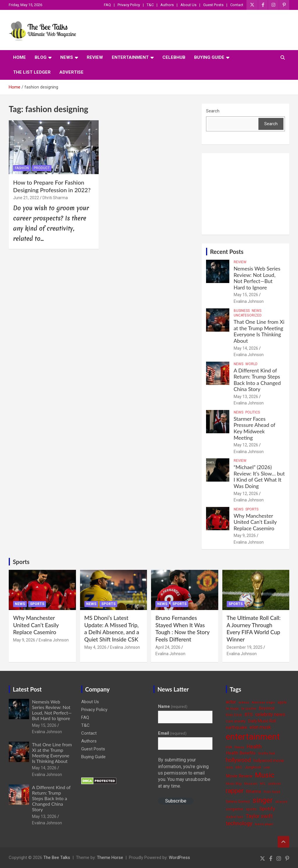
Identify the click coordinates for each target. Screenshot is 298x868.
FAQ (107, 5)
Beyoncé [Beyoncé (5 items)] (267, 708)
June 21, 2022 (26, 198)
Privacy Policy (129, 5)
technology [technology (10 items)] (239, 823)
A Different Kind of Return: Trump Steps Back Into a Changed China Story (257, 380)
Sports (252, 509)
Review (95, 57)
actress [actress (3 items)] (244, 702)
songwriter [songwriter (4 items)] (235, 809)
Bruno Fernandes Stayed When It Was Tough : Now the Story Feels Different (182, 629)
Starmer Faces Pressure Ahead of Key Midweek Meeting (254, 428)
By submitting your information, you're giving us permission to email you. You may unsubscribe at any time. (184, 773)
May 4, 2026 (95, 647)
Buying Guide (209, 57)
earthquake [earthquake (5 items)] (236, 727)
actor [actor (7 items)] (231, 702)
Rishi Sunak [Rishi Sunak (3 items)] (272, 792)
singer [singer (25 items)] (263, 800)
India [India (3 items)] (229, 767)
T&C (150, 5)
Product (42, 168)
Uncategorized (248, 315)
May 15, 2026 (246, 295)
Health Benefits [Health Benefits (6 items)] (241, 753)
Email (172, 733)
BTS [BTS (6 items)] (249, 715)
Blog (41, 57)
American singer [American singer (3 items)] (263, 702)
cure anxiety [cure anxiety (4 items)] (236, 721)
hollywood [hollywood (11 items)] (238, 760)
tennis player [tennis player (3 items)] (264, 824)
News (67, 57)
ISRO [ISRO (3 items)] (239, 767)
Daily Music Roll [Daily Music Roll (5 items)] (262, 721)
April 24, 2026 (168, 647)
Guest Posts (213, 5)
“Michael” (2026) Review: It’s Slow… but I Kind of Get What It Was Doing (259, 477)
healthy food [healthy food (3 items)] (267, 753)
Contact (237, 5)
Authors (167, 5)
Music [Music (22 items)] (265, 775)
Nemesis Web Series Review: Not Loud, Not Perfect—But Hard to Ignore (257, 278)
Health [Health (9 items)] (254, 746)
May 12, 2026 (246, 445)
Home (19, 57)
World (251, 364)
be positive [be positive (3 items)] (249, 709)
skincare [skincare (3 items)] (281, 802)
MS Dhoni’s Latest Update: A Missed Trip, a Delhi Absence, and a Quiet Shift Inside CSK (112, 629)
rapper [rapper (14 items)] (235, 791)
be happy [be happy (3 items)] (232, 709)
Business (242, 311)
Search (213, 111)
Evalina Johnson (249, 301)
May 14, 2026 (246, 348)
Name (173, 706)
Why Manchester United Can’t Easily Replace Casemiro (255, 522)
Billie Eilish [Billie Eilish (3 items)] (234, 715)
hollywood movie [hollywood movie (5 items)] (269, 761)
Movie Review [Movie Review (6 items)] (239, 776)
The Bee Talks (57, 858)
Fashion (22, 168)
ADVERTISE (71, 72)
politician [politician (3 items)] (275, 784)
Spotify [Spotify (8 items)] (267, 809)
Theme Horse (110, 858)
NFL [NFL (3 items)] (263, 784)
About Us (188, 5)
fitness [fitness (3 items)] (239, 747)
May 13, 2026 (246, 397)
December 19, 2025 (245, 647)
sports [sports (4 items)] (251, 809)
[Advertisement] (245, 194)
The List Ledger (32, 72)
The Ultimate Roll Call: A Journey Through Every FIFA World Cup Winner (254, 629)
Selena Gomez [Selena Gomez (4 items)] (238, 801)
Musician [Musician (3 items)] (251, 784)
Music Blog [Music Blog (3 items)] (234, 784)
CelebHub (174, 57)
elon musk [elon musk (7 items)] (260, 727)
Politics (253, 412)
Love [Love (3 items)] (267, 767)
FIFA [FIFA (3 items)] (229, 747)
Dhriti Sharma (55, 198)
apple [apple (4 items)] (282, 702)
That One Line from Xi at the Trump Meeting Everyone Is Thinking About (259, 331)
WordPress (179, 858)
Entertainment (130, 57)
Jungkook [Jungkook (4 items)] (253, 767)
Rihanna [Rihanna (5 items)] (254, 791)
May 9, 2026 (245, 535)
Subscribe (176, 801)
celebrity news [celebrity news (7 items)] (270, 714)
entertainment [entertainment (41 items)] (253, 737)
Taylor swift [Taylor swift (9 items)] (259, 816)
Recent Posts (227, 252)
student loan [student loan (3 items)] (234, 817)
